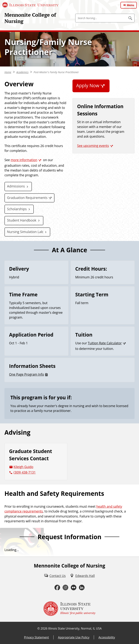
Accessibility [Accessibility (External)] (107, 637)
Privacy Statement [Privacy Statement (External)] (36, 637)
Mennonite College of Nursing (30, 18)
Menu (130, 5)
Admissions (16, 186)
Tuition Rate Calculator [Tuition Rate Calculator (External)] (105, 343)
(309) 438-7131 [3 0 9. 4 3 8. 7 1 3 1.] (25, 472)
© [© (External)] (39, 628)
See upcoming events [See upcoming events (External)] (93, 146)
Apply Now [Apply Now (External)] (88, 85)
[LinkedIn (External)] (82, 588)
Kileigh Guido (23, 467)
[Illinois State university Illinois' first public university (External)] (69, 609)
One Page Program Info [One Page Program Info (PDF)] (27, 374)
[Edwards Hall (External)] (82, 576)
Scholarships (17, 209)
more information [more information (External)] (24, 160)
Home (8, 72)
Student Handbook (22, 220)
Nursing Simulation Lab (25, 232)
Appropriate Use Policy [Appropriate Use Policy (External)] (74, 637)
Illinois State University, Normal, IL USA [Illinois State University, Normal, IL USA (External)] (75, 628)
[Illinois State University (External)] (30, 5)
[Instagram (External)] (65, 588)
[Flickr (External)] (74, 588)
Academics (22, 72)
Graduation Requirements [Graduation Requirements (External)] (27, 198)
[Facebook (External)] (57, 588)
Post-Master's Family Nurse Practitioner (56, 72)
